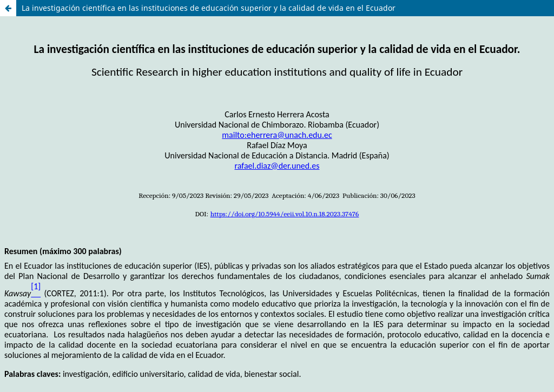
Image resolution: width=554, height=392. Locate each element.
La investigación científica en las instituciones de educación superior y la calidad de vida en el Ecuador (209, 8)
